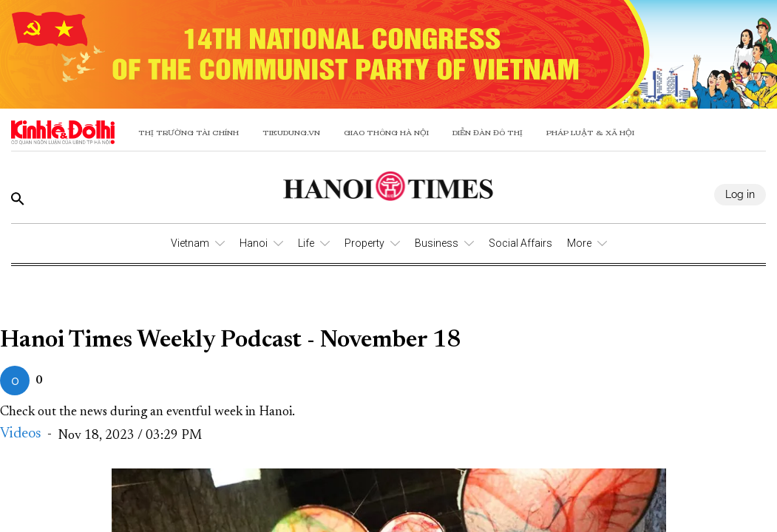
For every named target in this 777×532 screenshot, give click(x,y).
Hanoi (254, 243)
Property (364, 243)
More (579, 243)
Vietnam (190, 243)
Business (437, 243)
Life (306, 243)
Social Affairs (520, 243)
